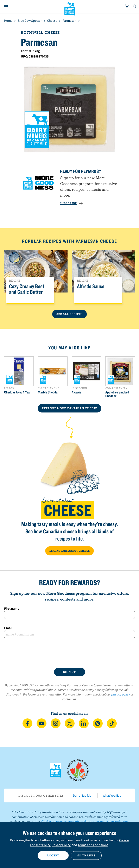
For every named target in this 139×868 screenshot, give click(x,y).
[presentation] (70, 653)
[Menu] (6, 7)
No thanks (86, 855)
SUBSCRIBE (71, 203)
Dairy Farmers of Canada (69, 8)
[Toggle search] (135, 7)
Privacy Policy (61, 845)
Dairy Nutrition (83, 795)
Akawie (76, 392)
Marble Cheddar (48, 392)
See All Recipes (69, 314)
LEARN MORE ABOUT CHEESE (69, 551)
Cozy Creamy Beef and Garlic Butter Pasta (27, 292)
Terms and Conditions (93, 845)
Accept (53, 855)
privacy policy (121, 694)
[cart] (127, 7)
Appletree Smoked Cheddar (117, 394)
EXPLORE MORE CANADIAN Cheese (69, 408)
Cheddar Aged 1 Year (18, 392)
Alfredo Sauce (91, 286)
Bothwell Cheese (40, 32)
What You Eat (112, 795)
